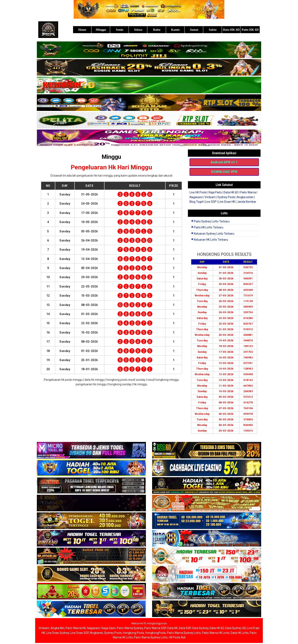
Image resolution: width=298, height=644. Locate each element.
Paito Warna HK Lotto (216, 633)
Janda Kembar (247, 202)
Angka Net (58, 628)
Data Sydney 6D (235, 628)
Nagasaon (196, 197)
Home (82, 30)
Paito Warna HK (76, 628)
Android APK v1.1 (224, 162)
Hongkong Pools (133, 633)
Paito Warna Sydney (130, 628)
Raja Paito (215, 192)
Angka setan (245, 197)
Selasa (138, 30)
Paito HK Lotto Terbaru (207, 227)
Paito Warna (248, 192)
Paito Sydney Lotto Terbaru (210, 221)
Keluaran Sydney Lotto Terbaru (212, 234)
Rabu (157, 30)
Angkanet (96, 633)
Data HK (172, 628)
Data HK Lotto (240, 633)
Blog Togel (196, 202)
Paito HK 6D (250, 30)
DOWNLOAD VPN (224, 172)
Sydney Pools (226, 197)
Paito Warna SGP (155, 628)
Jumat (194, 30)
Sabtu (213, 30)
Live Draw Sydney (58, 633)
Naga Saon (109, 628)
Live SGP (211, 202)
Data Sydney (200, 628)
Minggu (101, 30)
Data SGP (185, 628)
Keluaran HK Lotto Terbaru (209, 240)
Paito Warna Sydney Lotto (184, 633)
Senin (120, 30)
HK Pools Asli (177, 637)
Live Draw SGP (80, 633)
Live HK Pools (198, 192)
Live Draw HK (227, 202)
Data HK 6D (231, 30)
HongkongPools (156, 633)
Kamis (175, 30)
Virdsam (210, 197)
